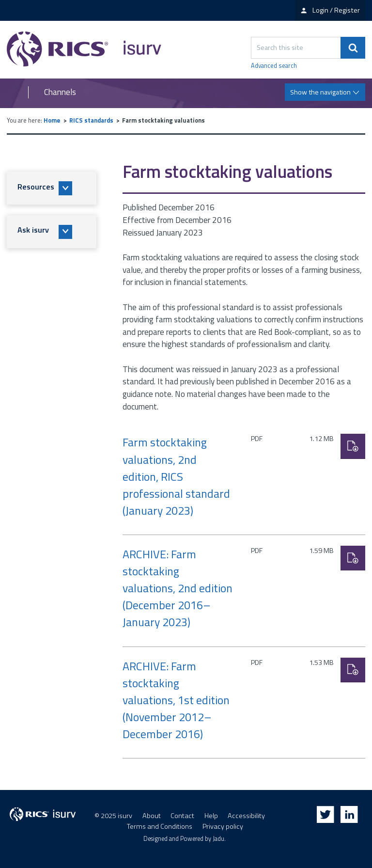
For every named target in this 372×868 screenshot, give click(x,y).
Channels (60, 92)
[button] (52, 188)
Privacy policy (223, 826)
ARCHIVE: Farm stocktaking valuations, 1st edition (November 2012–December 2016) (176, 700)
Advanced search (274, 66)
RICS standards (91, 120)
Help (211, 816)
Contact (182, 816)
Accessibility (246, 816)
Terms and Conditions (160, 826)
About (152, 816)
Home (52, 120)
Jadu (218, 839)
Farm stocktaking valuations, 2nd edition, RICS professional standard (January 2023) (176, 476)
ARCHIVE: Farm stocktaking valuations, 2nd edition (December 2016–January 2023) (178, 588)
